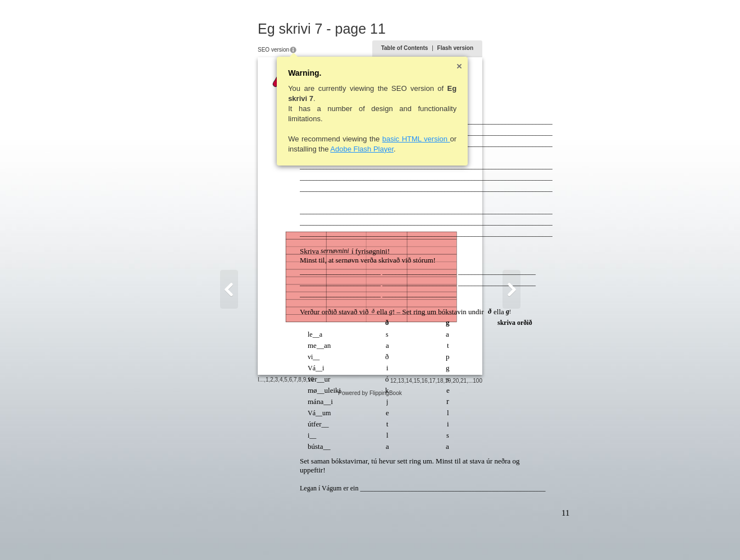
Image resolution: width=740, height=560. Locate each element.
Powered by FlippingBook (370, 548)
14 (463, 536)
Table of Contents (459, 48)
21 (519, 536)
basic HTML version (361, 139)
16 (479, 536)
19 (503, 536)
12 (448, 536)
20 (511, 536)
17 (487, 536)
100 (533, 536)
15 (471, 536)
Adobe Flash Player (307, 149)
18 (495, 536)
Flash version (510, 48)
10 (256, 534)
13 (456, 536)
